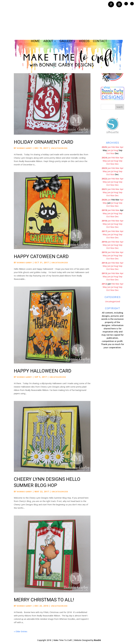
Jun (109, 150)
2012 (104, 284)
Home (35, 41)
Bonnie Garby (25, 148)
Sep (120, 161)
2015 (104, 252)
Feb (113, 147)
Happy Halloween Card (43, 371)
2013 (104, 273)
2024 (104, 157)
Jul (112, 150)
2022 (104, 179)
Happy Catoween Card (41, 256)
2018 (104, 221)
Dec (117, 164)
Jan (109, 147)
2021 (104, 189)
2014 (104, 263)
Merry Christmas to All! (44, 600)
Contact (100, 41)
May (105, 161)
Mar (117, 147)
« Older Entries (21, 631)
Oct (108, 153)
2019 (104, 210)
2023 (104, 168)
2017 (104, 231)
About (48, 41)
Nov (112, 153)
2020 (104, 200)
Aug (116, 150)
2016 (104, 242)
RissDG (97, 640)
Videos (84, 41)
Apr (122, 147)
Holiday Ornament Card (44, 142)
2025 (104, 147)
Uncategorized (59, 148)
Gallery (66, 41)
